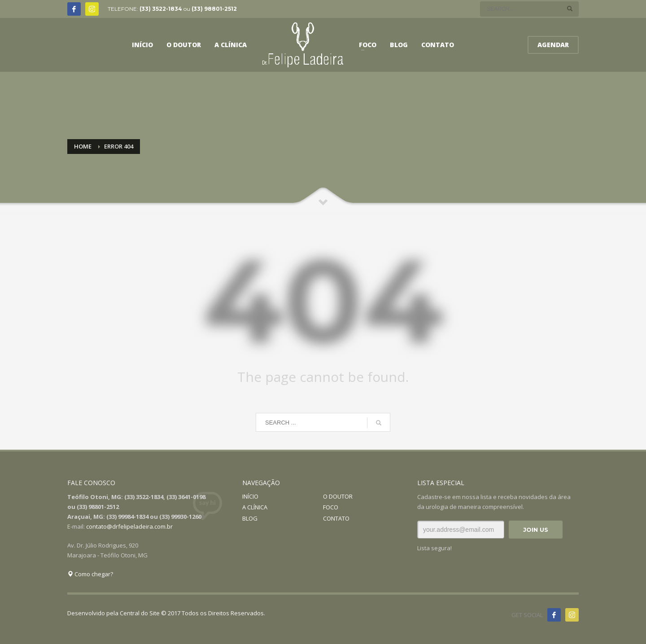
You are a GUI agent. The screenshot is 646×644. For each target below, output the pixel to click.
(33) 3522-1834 (161, 9)
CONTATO (336, 518)
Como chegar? (90, 574)
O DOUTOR (338, 496)
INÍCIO (250, 496)
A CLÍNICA (255, 507)
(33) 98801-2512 (214, 9)
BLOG (250, 518)
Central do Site (140, 613)
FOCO (331, 507)
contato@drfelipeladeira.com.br (129, 526)
